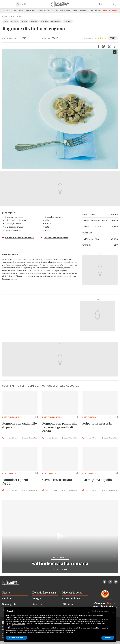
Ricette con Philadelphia (90, 11)
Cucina (15, 11)
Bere (22, 11)
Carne (6, 21)
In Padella (34, 21)
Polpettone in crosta (97, 423)
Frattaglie (15, 21)
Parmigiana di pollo (97, 480)
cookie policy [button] (75, 617)
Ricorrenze (44, 21)
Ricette (6, 11)
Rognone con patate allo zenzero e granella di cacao (60, 427)
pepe (48, 230)
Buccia (111, 603)
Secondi (19, 16)
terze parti (39, 620)
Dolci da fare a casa (45, 11)
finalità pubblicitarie (18, 624)
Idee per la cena (63, 11)
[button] (98, 46)
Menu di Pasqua (110, 11)
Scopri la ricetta (30, 438)
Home (5, 16)
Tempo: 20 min (60, 570)
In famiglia (68, 21)
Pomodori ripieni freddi (15, 482)
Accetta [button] (108, 638)
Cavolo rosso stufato (57, 480)
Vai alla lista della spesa (56, 238)
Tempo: (12, 438)
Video (74, 11)
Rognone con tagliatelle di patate (20, 425)
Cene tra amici (56, 21)
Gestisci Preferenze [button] (16, 638)
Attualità (30, 11)
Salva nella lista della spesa (19, 238)
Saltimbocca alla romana (60, 563)
